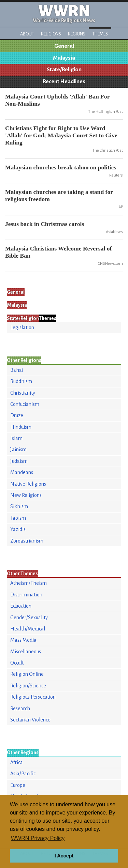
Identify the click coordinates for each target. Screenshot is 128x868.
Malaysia (64, 58)
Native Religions (28, 484)
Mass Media (23, 640)
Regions (77, 34)
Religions (51, 34)
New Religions (26, 495)
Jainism (18, 450)
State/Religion (64, 70)
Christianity (23, 393)
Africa (17, 762)
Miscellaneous (26, 652)
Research (20, 709)
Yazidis (18, 529)
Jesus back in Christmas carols (45, 224)
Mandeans (22, 472)
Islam (16, 438)
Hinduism (21, 427)
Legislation (22, 328)
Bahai (17, 370)
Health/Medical (28, 629)
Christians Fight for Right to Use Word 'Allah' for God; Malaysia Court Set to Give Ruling (61, 135)
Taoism (18, 518)
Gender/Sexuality (29, 618)
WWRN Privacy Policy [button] (38, 838)
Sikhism (19, 506)
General (64, 46)
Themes (100, 34)
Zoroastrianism (27, 541)
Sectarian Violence (30, 720)
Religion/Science (28, 686)
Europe (18, 785)
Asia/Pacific (23, 774)
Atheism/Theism (29, 583)
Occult (17, 663)
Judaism (19, 461)
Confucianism (25, 404)
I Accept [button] (64, 856)
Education (21, 606)
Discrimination (26, 595)
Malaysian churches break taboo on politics (61, 167)
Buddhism (21, 381)
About (27, 34)
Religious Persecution (33, 697)
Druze (17, 415)
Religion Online (27, 674)
